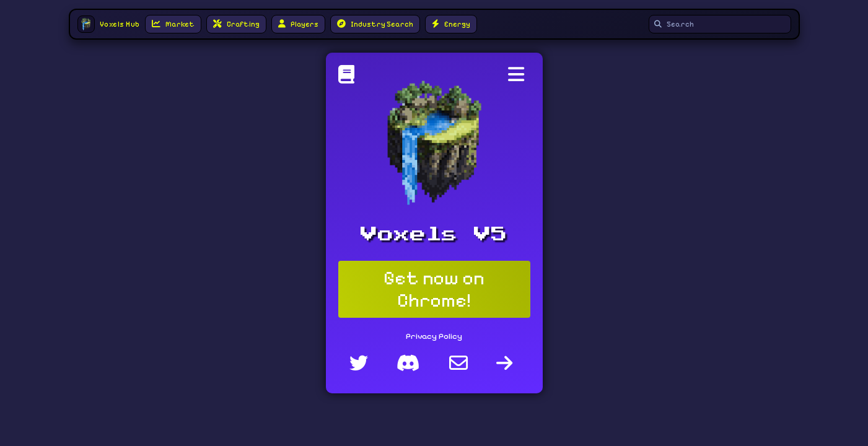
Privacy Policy (434, 336)
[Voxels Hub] (349, 78)
